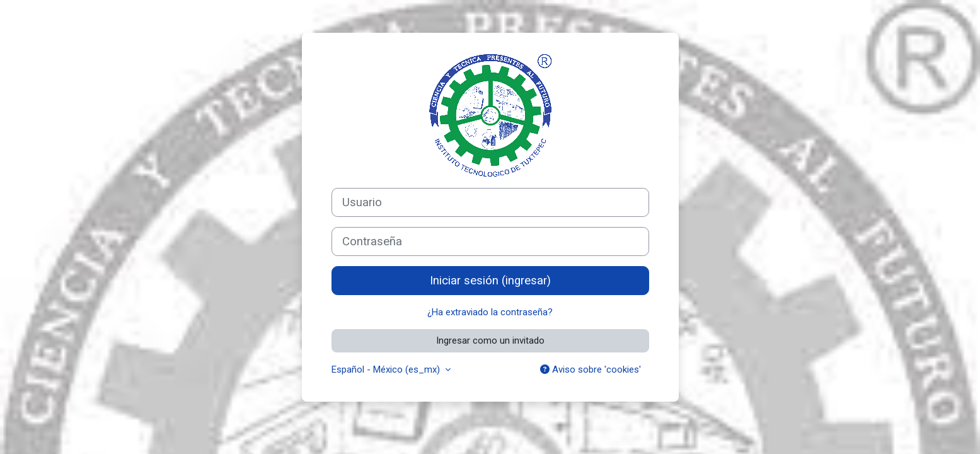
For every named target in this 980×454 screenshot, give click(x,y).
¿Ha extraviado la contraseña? (490, 312)
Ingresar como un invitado (490, 340)
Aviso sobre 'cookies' (591, 370)
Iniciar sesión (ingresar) (490, 281)
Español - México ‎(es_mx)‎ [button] (387, 370)
